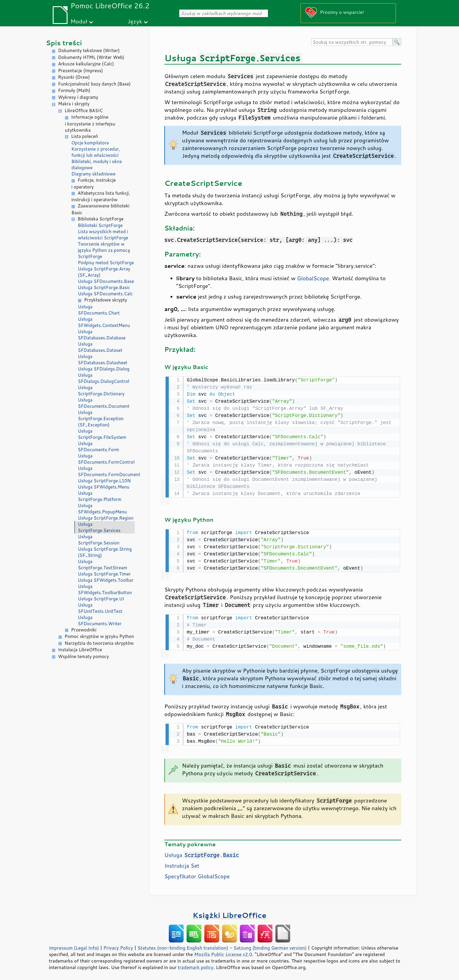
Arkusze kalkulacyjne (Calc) (86, 64)
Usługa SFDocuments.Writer (100, 620)
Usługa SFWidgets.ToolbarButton (105, 589)
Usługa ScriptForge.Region (106, 518)
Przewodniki (84, 630)
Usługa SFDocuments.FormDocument (106, 471)
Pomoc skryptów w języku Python (99, 636)
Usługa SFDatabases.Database (102, 335)
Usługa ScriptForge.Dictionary (101, 391)
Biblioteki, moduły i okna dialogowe (97, 165)
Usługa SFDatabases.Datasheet (103, 360)
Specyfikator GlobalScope (197, 874)
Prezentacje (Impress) (81, 71)
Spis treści (64, 43)
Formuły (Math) (74, 90)
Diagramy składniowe (93, 174)
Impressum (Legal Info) (74, 945)
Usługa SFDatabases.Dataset (100, 347)
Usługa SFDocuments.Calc (105, 294)
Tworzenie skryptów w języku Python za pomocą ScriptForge (104, 250)
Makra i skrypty (74, 104)
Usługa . (202, 852)
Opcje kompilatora (90, 143)
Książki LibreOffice (230, 913)
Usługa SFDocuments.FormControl (106, 459)
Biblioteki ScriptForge (100, 225)
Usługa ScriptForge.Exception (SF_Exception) (101, 419)
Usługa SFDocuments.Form (98, 447)
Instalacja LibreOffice (80, 650)
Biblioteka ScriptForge (101, 219)
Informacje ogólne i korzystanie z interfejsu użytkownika (90, 124)
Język (135, 21)
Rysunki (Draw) (74, 77)
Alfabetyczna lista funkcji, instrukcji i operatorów (101, 196)
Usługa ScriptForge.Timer (104, 574)
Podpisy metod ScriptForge (106, 263)
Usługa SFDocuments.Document (104, 403)
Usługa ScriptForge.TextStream (102, 565)
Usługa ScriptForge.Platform (100, 496)
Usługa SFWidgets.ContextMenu (104, 322)
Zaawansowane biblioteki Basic (100, 209)
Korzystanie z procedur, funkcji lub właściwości (96, 152)
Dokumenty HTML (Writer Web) (91, 57)
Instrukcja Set (182, 863)
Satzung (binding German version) (270, 945)
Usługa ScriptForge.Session (99, 540)
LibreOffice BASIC (84, 111)
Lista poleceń (85, 136)
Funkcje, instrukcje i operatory (94, 183)
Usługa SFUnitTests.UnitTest (100, 608)
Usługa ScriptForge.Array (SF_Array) (104, 272)
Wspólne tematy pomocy (84, 656)
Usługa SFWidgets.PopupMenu (102, 509)
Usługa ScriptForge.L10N (104, 481)
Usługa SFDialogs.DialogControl (103, 378)
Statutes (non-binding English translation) (183, 945)
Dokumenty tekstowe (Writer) (89, 50)
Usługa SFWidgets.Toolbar (106, 580)
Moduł (79, 21)
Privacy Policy (118, 945)
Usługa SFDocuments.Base (106, 281)
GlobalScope (313, 278)
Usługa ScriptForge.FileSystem (102, 434)
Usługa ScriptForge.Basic (104, 287)
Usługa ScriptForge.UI (101, 599)
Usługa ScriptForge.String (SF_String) (105, 552)
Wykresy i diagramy (78, 97)
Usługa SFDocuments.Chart (99, 310)
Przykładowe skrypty (106, 300)
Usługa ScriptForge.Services (99, 527)
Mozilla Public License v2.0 (223, 952)
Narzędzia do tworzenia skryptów (99, 643)
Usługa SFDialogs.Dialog (104, 369)
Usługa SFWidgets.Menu (104, 487)
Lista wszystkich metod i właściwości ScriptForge (103, 235)
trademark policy (195, 965)
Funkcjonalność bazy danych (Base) (94, 84)
